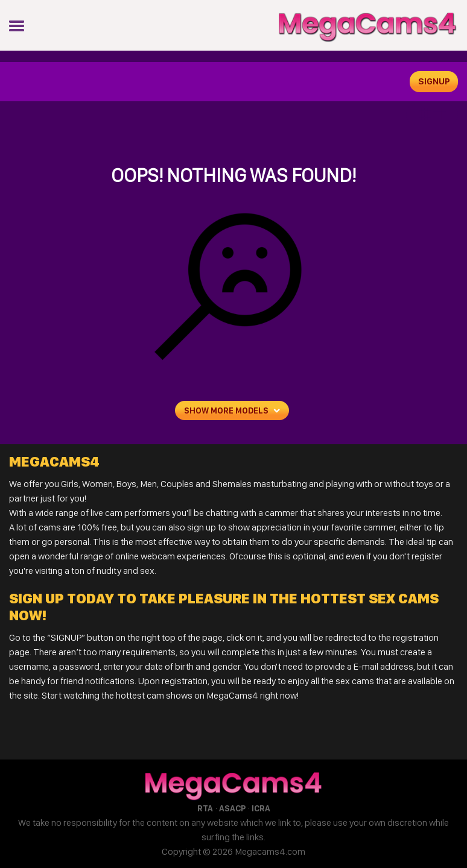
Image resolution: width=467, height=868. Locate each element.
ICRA (261, 808)
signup (434, 81)
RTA (205, 808)
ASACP (232, 808)
